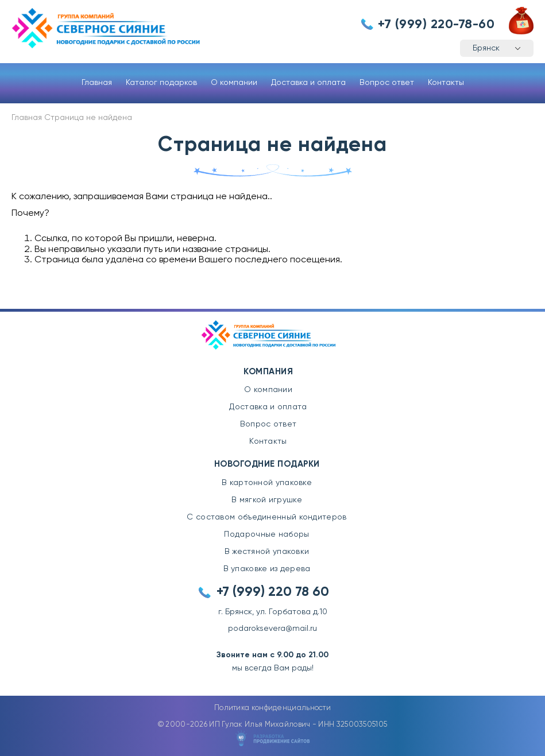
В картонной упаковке (267, 483)
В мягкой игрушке (267, 500)
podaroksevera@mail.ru (272, 629)
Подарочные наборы (266, 534)
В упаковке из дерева (267, 569)
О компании (234, 83)
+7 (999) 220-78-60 (436, 25)
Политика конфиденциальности (272, 708)
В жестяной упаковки (267, 552)
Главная (97, 83)
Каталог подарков (161, 83)
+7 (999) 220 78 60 (273, 592)
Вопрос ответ (387, 83)
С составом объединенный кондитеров (266, 517)
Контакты (446, 83)
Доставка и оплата (308, 83)
